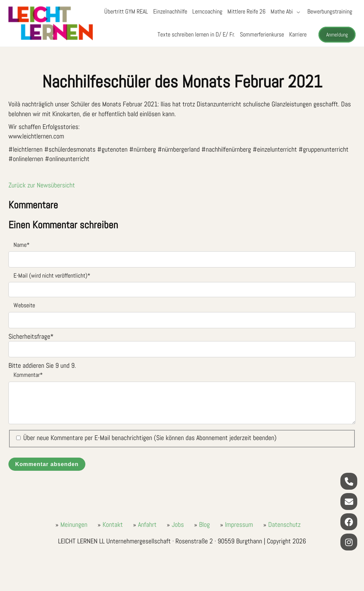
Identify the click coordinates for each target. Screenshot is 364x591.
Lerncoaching (207, 11)
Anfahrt (147, 524)
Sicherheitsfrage (31, 336)
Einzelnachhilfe (170, 11)
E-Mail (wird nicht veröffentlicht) (49, 275)
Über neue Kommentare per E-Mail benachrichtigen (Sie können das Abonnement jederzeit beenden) (150, 438)
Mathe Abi (282, 11)
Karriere (298, 34)
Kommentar (26, 374)
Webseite (24, 305)
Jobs (178, 524)
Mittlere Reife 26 (246, 11)
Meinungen (74, 524)
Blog (204, 524)
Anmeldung (337, 35)
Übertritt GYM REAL (126, 11)
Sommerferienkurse (262, 34)
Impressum (239, 524)
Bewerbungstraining (330, 11)
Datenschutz (284, 524)
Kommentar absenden (47, 464)
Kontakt (113, 524)
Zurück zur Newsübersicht (42, 185)
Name (19, 244)
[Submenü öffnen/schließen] (298, 12)
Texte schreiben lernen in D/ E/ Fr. (196, 34)
